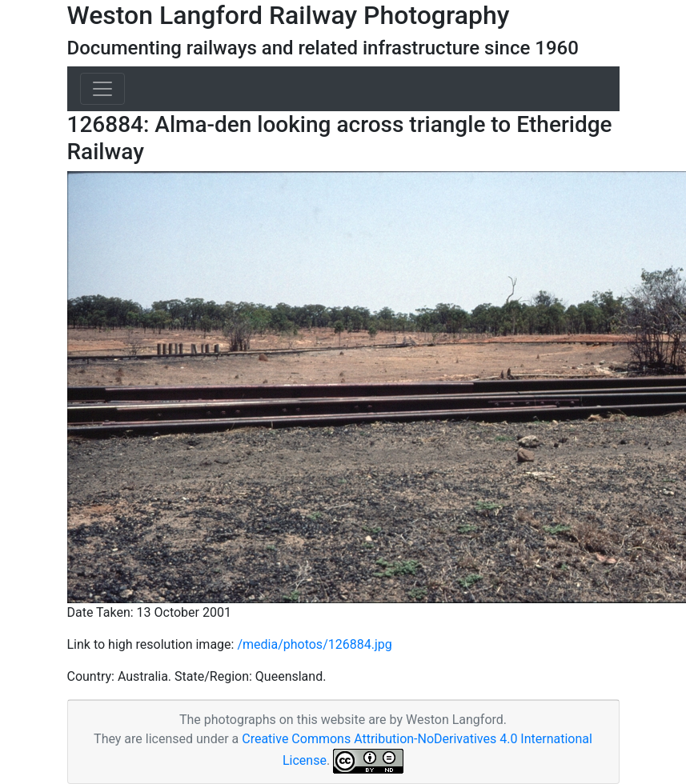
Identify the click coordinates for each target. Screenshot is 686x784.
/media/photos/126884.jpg (314, 644)
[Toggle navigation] (102, 89)
